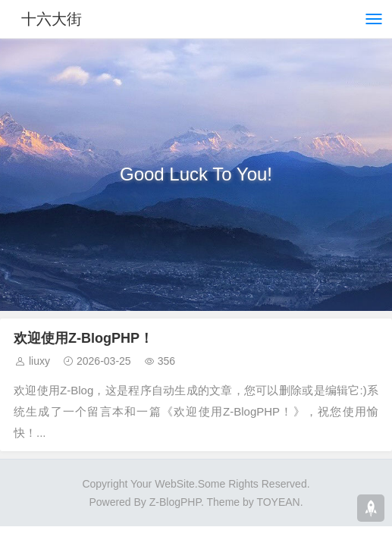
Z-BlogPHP (175, 502)
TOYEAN (278, 502)
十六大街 (52, 19)
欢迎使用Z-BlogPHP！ (83, 338)
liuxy (39, 361)
